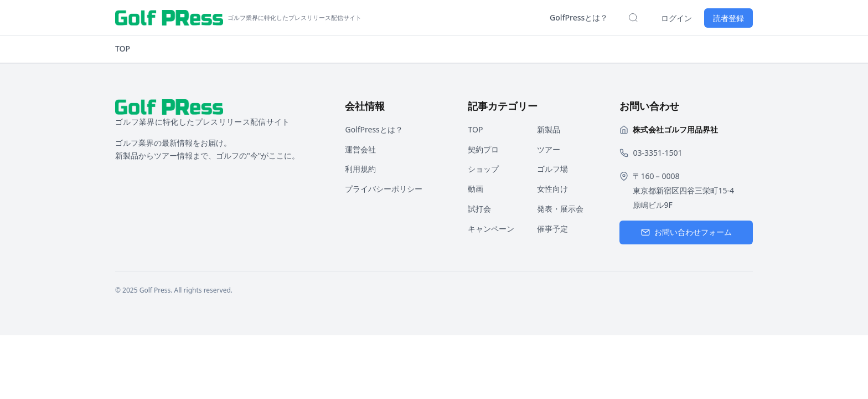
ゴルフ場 (552, 169)
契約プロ (483, 149)
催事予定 (552, 229)
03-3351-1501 (657, 153)
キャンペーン (491, 229)
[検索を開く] (633, 18)
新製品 (549, 129)
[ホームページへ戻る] (238, 18)
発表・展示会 (560, 209)
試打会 (479, 209)
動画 (476, 189)
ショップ (483, 169)
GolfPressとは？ (579, 17)
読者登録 (728, 18)
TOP (123, 48)
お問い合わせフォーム (686, 232)
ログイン (676, 18)
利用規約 (360, 169)
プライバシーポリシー (384, 189)
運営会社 (360, 149)
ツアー (549, 149)
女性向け (552, 189)
